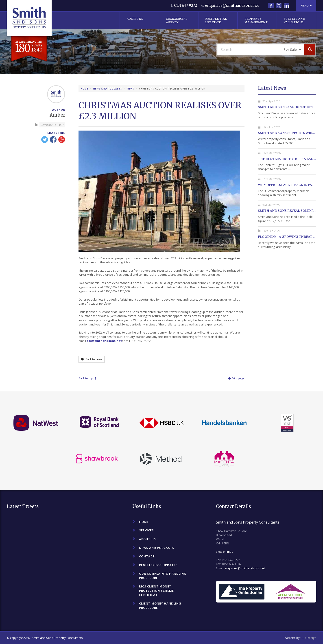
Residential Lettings (216, 21)
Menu (306, 5)
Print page (236, 378)
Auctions (135, 19)
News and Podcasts (108, 89)
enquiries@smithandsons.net (232, 5)
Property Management (256, 21)
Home (84, 89)
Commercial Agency (177, 21)
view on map (225, 552)
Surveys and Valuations (295, 21)
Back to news (92, 359)
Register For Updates (158, 565)
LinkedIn (287, 5)
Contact (147, 556)
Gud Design (308, 638)
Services (146, 530)
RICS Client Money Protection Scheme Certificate (156, 591)
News (131, 89)
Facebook (271, 5)
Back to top (87, 378)
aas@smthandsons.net (104, 341)
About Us (147, 539)
